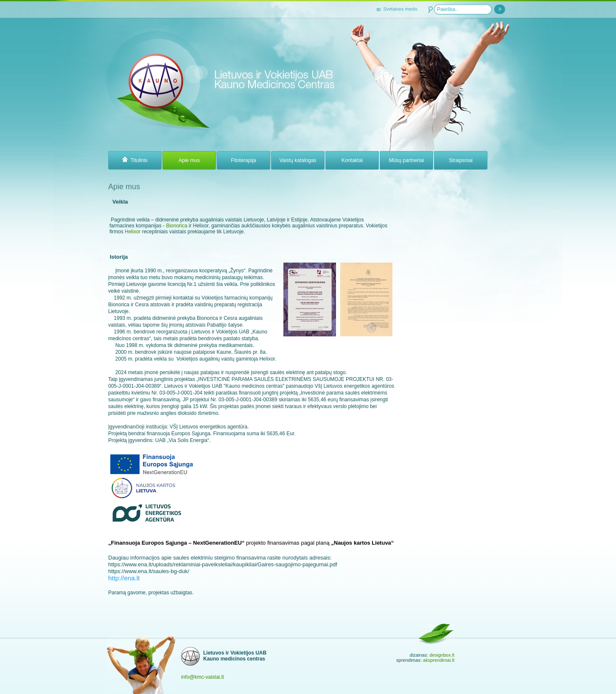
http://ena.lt (124, 578)
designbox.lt (442, 655)
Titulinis (135, 160)
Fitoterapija (243, 160)
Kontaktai (352, 160)
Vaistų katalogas (298, 160)
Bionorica (176, 226)
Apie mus (189, 160)
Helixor (133, 232)
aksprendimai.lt (439, 660)
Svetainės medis (400, 9)
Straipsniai (461, 160)
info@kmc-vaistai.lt (203, 677)
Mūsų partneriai (407, 160)
